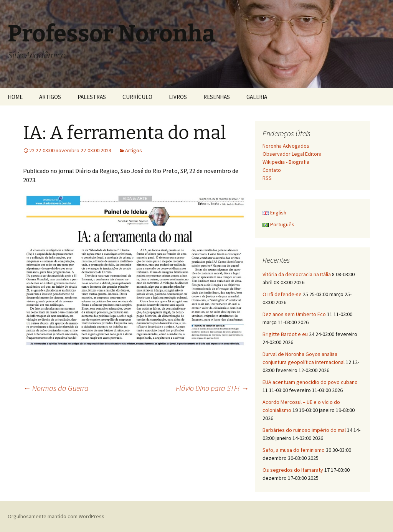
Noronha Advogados (286, 146)
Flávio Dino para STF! (212, 388)
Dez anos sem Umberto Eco (294, 314)
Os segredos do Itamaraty (293, 470)
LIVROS (178, 97)
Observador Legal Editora (292, 154)
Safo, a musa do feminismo (294, 450)
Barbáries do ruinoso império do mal (304, 430)
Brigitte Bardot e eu (285, 334)
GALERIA (257, 97)
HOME (15, 97)
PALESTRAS (92, 97)
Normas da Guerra (56, 388)
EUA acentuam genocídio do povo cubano (310, 382)
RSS (267, 178)
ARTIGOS (50, 97)
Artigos (134, 150)
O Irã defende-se (282, 294)
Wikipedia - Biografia (286, 162)
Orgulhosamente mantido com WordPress (56, 516)
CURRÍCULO (137, 97)
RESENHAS (217, 97)
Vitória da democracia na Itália (297, 274)
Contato (272, 170)
